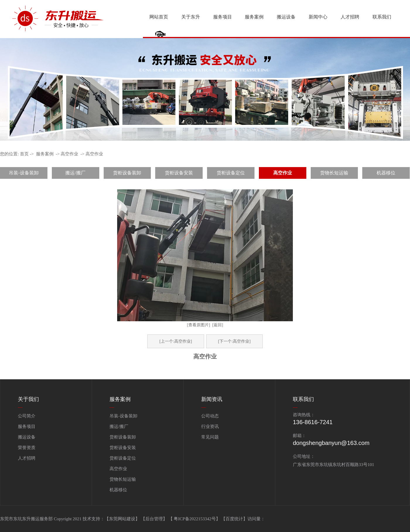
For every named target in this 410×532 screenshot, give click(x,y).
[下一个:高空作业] (234, 341)
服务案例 (254, 17)
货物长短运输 (334, 173)
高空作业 (69, 154)
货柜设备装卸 (127, 173)
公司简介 (27, 416)
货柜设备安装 (179, 173)
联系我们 (382, 17)
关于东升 (191, 17)
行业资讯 (210, 426)
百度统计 (234, 519)
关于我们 (28, 399)
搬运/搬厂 (75, 173)
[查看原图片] (198, 325)
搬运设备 (286, 17)
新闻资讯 (212, 399)
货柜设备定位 (231, 173)
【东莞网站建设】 (122, 519)
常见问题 (210, 437)
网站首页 (159, 17)
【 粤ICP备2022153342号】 (195, 519)
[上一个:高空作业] (176, 341)
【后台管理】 (155, 519)
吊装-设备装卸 (24, 173)
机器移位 (386, 173)
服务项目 (223, 17)
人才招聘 (350, 17)
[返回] (218, 325)
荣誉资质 (27, 448)
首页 (24, 154)
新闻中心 (318, 17)
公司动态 (210, 416)
